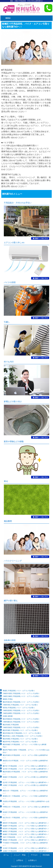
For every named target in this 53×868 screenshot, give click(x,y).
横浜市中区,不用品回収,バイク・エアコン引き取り (20, 742)
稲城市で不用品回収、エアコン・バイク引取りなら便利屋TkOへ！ (26, 826)
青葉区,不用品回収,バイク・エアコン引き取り (19, 691)
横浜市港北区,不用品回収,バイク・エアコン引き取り (21, 702)
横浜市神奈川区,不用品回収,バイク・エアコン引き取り (22, 733)
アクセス (34, 855)
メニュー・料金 (20, 855)
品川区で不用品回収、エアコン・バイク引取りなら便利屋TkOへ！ (26, 782)
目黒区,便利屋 (8, 716)
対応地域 (46, 855)
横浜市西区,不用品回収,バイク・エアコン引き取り (20, 739)
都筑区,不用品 (8, 699)
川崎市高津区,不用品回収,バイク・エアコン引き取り (21, 710)
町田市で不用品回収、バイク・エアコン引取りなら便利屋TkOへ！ (26, 829)
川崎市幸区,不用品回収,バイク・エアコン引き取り (20, 705)
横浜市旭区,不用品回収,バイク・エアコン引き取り (20, 730)
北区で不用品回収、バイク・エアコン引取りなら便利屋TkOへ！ (25, 837)
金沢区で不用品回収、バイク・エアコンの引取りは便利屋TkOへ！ (26, 769)
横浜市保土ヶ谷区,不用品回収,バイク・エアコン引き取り (23, 736)
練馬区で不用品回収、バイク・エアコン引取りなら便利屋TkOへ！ (26, 831)
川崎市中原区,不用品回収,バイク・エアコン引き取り (21, 693)
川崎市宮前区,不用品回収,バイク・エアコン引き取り (21, 727)
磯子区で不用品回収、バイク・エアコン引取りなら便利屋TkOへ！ (26, 766)
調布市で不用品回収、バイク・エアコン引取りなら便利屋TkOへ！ (26, 823)
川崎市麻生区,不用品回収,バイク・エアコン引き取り (21, 722)
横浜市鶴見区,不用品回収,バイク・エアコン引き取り (21, 719)
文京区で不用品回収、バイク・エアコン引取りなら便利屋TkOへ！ (26, 848)
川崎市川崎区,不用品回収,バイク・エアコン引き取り (21, 696)
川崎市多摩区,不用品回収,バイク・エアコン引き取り (21, 713)
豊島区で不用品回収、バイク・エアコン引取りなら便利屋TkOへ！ (26, 840)
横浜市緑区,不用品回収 (11, 725)
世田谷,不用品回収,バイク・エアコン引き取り (19, 708)
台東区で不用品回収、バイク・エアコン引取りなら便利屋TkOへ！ (26, 851)
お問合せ (20, 860)
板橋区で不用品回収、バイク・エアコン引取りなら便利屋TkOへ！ (26, 834)
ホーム (6, 855)
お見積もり (33, 860)
